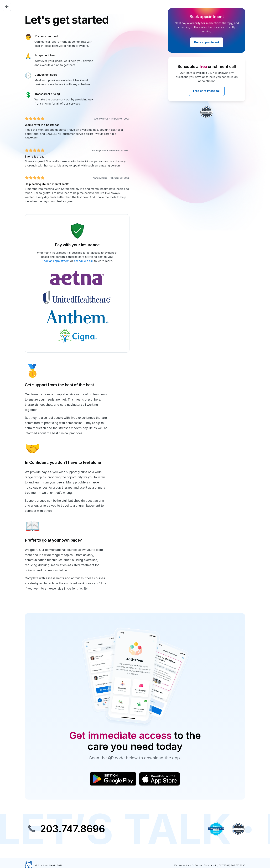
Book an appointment (56, 261)
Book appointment (207, 42)
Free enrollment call (207, 91)
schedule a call (84, 261)
